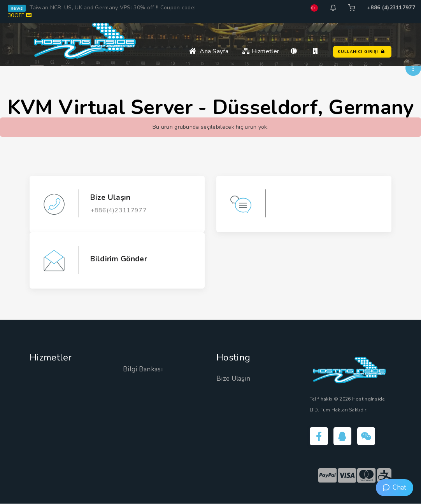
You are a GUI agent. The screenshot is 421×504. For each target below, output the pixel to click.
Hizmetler (260, 51)
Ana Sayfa (209, 51)
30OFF (20, 15)
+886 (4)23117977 (391, 8)
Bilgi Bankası (144, 369)
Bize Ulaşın (235, 378)
